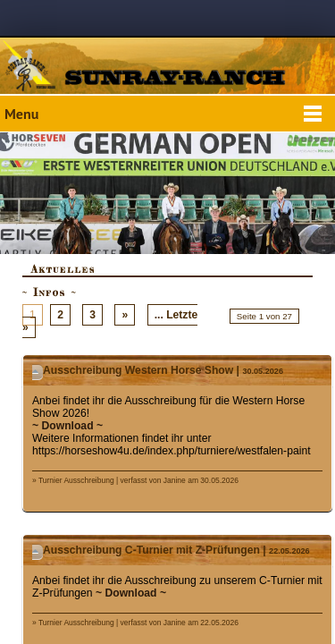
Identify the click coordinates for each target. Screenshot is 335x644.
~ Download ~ (67, 426)
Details (38, 372)
